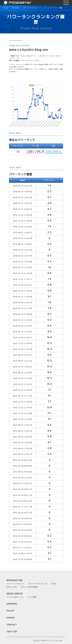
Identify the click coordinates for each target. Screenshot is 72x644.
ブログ (54, 584)
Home (6, 8)
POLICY (11, 611)
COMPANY (12, 604)
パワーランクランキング (31, 8)
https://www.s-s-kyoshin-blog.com (54, 152)
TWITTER (12, 631)
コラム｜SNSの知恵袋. (30, 587)
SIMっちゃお (12, 587)
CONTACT (12, 625)
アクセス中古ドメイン (15, 597)
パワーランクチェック (15, 584)
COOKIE (11, 618)
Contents (15, 8)
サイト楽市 (32, 597)
